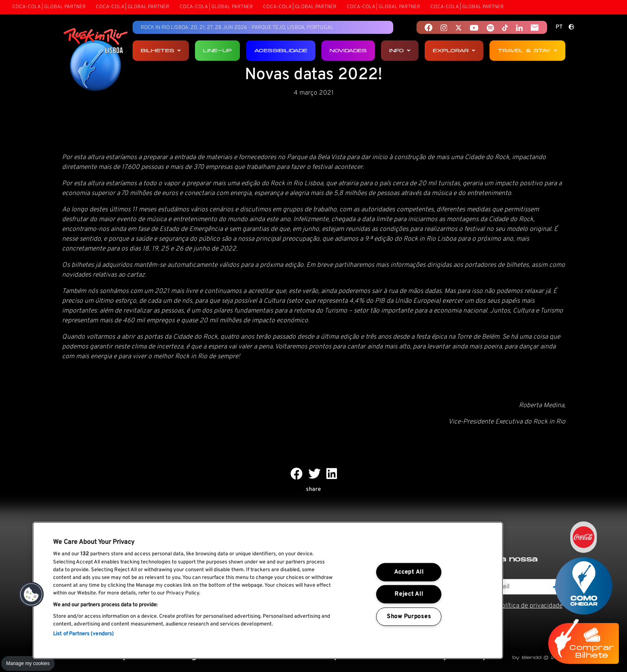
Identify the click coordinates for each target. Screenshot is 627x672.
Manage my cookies (28, 663)
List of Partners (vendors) (83, 634)
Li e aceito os (510, 606)
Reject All (409, 594)
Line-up (217, 50)
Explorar (454, 50)
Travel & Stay (527, 50)
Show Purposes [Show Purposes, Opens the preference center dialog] (409, 617)
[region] (268, 590)
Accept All (409, 572)
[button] (31, 594)
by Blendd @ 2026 (539, 658)
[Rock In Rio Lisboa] (96, 60)
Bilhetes (161, 50)
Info (400, 50)
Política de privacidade (530, 606)
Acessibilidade (281, 50)
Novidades (348, 50)
